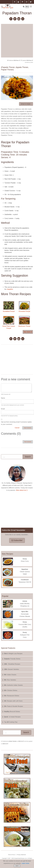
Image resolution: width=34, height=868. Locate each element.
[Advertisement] (16, 40)
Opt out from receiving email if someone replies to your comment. (16, 423)
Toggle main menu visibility (31, 6)
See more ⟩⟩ (28, 332)
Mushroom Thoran (24, 321)
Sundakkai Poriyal (9, 307)
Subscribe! (17, 540)
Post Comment (28, 442)
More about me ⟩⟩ (22, 490)
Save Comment (28, 428)
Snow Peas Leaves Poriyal (9, 323)
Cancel (17, 428)
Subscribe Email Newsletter (14, 530)
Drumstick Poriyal (24, 307)
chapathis (10, 289)
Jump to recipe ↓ (26, 104)
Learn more (25, 863)
